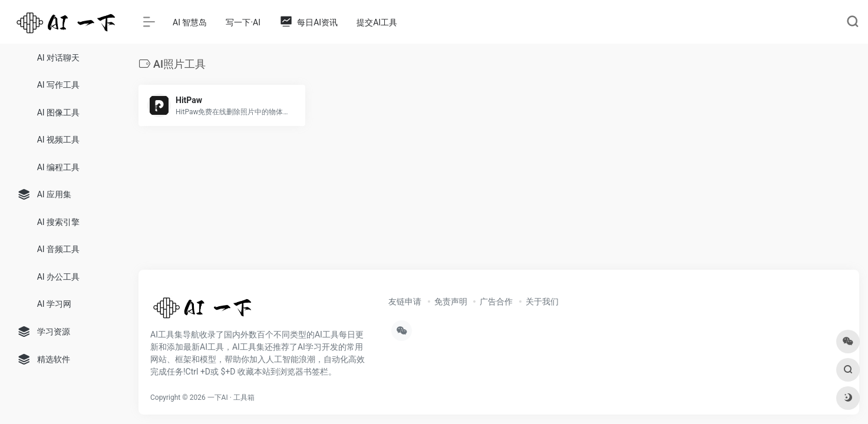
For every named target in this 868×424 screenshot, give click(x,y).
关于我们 (542, 302)
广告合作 (496, 302)
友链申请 (405, 302)
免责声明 (451, 302)
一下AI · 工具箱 (231, 397)
